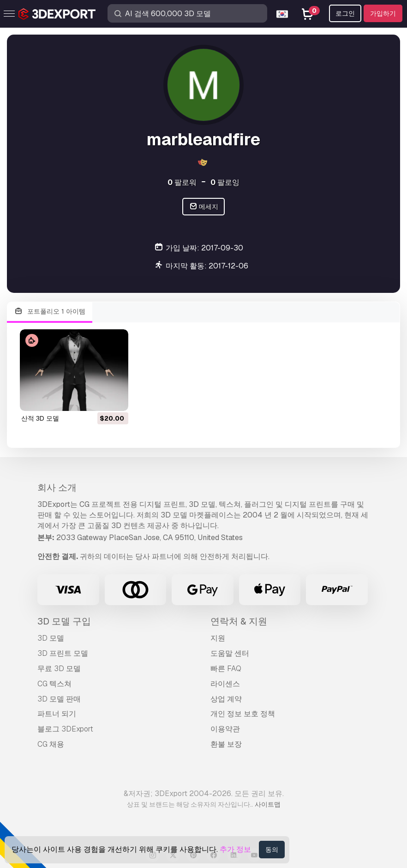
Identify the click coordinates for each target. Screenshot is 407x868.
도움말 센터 (230, 653)
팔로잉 (225, 182)
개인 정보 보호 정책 (243, 714)
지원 (218, 638)
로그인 (345, 13)
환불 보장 (226, 744)
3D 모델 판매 (59, 699)
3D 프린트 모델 (63, 653)
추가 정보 (235, 849)
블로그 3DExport (65, 729)
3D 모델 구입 (64, 621)
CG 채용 (51, 744)
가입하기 (383, 13)
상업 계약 (226, 699)
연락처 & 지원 (239, 621)
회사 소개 (57, 488)
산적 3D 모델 (40, 418)
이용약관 (225, 729)
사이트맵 (268, 804)
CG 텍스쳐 (54, 684)
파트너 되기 (57, 714)
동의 (272, 850)
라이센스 (225, 684)
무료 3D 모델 (59, 669)
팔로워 (182, 182)
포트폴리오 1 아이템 (50, 312)
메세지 (204, 207)
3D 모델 (51, 638)
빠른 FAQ (226, 669)
